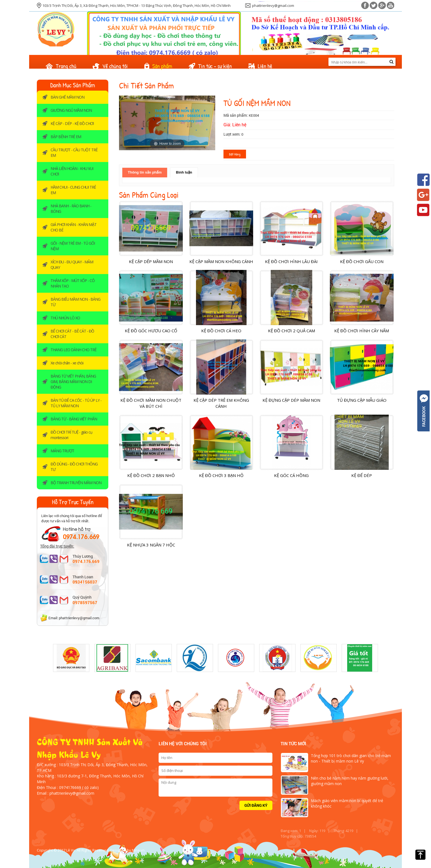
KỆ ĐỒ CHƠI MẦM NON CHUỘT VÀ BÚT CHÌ (151, 403)
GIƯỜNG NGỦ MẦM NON (71, 110)
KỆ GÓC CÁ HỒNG (291, 475)
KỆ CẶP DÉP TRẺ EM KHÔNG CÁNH (221, 403)
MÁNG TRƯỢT (62, 451)
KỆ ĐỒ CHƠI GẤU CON (362, 261)
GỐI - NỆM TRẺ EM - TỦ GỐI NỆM (73, 246)
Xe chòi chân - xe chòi (67, 363)
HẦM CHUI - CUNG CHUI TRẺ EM (73, 190)
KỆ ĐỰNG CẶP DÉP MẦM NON (291, 400)
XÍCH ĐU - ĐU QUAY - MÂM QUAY (72, 265)
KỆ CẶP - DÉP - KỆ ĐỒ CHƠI (72, 123)
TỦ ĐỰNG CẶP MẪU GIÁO (362, 400)
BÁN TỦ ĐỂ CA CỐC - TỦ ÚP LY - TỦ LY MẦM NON (76, 403)
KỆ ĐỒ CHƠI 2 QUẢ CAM (292, 331)
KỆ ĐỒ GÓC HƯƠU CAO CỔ (151, 331)
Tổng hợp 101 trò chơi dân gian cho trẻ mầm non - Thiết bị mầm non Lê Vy (351, 758)
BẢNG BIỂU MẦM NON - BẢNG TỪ (75, 302)
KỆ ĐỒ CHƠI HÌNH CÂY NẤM (362, 331)
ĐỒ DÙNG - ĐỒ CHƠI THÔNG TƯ (74, 467)
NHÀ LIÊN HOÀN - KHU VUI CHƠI (72, 171)
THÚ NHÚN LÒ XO (65, 318)
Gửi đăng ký (256, 805)
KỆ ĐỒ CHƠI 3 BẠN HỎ (221, 475)
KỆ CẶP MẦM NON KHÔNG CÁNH (221, 261)
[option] (71, 658)
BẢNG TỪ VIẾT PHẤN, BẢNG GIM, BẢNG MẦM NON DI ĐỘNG (73, 382)
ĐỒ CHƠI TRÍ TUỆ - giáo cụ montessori (71, 435)
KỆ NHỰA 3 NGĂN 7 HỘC (151, 545)
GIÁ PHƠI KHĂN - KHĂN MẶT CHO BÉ (74, 227)
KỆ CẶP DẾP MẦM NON (151, 261)
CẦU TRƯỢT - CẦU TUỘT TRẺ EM (74, 153)
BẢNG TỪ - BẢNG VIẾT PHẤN (74, 419)
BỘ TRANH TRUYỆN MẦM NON (76, 483)
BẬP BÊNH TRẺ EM (66, 137)
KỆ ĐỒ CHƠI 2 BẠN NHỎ (151, 475)
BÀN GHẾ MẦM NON (67, 97)
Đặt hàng (235, 154)
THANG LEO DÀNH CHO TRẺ (74, 350)
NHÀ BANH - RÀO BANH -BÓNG (71, 209)
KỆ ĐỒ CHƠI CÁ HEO (221, 331)
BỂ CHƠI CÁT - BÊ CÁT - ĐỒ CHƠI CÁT (72, 334)
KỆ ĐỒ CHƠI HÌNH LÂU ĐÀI (291, 261)
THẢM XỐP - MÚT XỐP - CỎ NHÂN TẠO (73, 283)
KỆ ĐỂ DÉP (362, 475)
